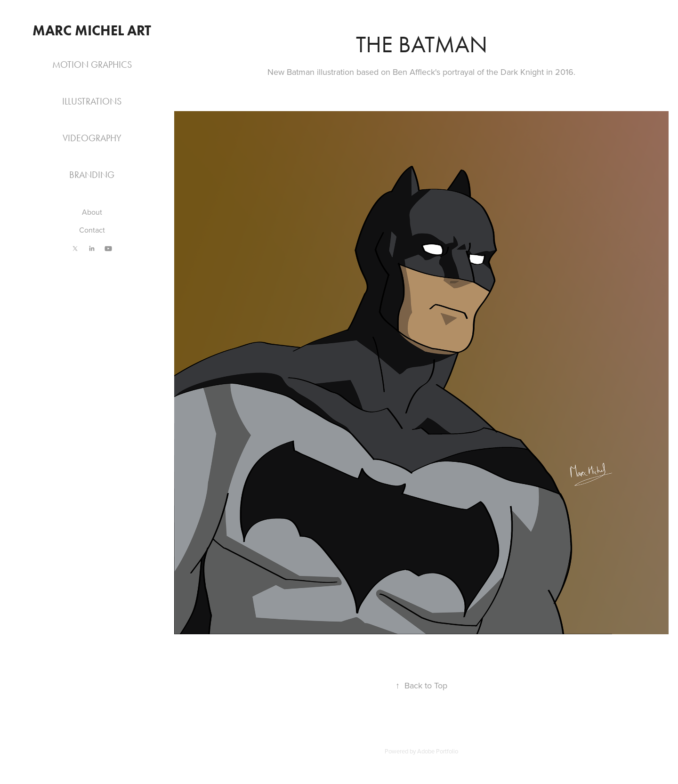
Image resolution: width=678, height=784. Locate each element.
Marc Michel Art (92, 30)
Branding (92, 175)
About (92, 212)
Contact (92, 230)
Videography (92, 138)
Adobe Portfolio (438, 751)
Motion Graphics (92, 65)
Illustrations (92, 101)
